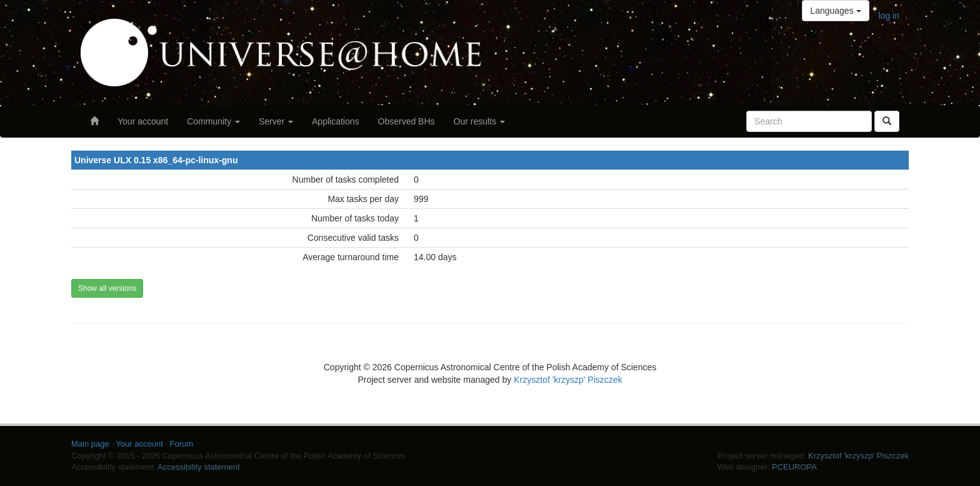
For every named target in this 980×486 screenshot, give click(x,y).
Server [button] (276, 121)
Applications (336, 121)
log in (889, 16)
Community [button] (213, 121)
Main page (90, 444)
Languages (835, 11)
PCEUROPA (794, 467)
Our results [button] (479, 121)
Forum (182, 444)
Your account (143, 121)
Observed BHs (407, 121)
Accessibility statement (199, 467)
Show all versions (107, 288)
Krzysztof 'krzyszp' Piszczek (568, 380)
